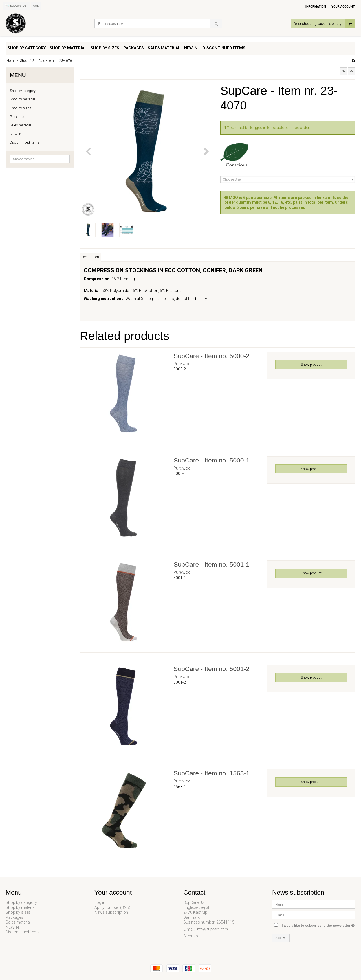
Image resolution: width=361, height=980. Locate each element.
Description (90, 257)
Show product (311, 365)
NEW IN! (16, 134)
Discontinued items (25, 142)
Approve (281, 938)
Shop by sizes (21, 108)
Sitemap (191, 936)
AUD (36, 6)
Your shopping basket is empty (325, 24)
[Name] (314, 904)
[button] (344, 71)
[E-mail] (314, 915)
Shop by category (23, 91)
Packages (17, 117)
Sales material (20, 125)
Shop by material (22, 99)
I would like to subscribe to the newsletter (319, 924)
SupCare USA (16, 6)
